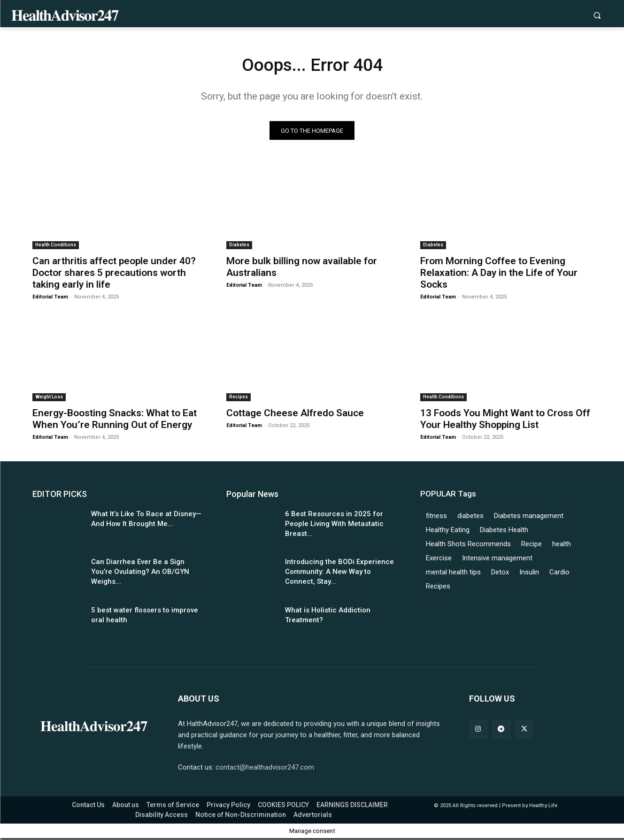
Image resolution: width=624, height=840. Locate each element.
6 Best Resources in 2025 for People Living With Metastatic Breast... (334, 525)
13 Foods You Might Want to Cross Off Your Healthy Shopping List (505, 420)
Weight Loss (49, 398)
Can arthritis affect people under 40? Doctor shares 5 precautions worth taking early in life (114, 275)
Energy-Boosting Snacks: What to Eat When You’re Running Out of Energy (115, 420)
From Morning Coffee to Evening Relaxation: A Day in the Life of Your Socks (499, 275)
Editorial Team (50, 299)
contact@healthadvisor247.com (265, 769)
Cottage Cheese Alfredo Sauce (295, 414)
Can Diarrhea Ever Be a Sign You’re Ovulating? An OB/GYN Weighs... (140, 573)
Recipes (239, 398)
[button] (597, 15)
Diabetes (239, 247)
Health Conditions (56, 247)
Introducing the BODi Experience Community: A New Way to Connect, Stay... (339, 573)
